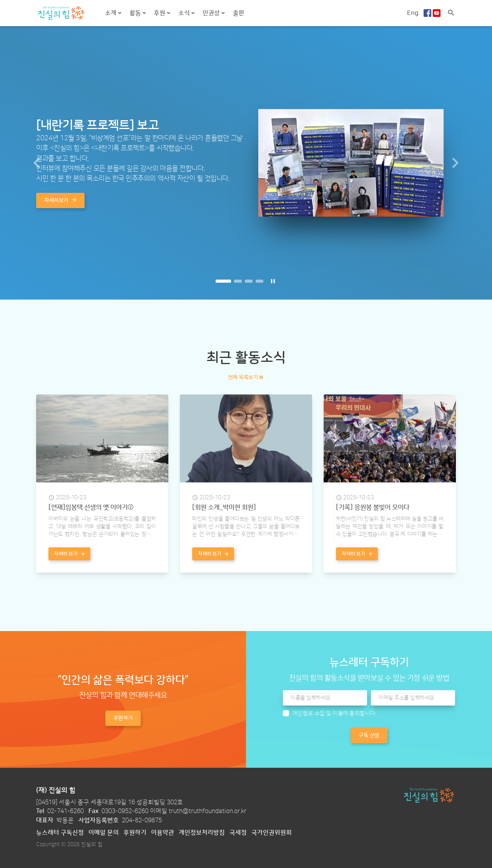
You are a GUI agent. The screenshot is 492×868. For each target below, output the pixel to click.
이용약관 (163, 833)
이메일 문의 (104, 833)
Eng (413, 13)
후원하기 (135, 833)
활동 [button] (136, 13)
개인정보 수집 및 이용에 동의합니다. (334, 713)
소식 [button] (185, 13)
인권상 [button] (212, 13)
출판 (239, 13)
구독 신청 (369, 735)
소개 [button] (111, 13)
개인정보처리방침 (202, 833)
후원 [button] (160, 13)
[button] (37, 163)
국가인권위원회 (272, 833)
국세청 (238, 833)
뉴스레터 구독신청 (60, 833)
